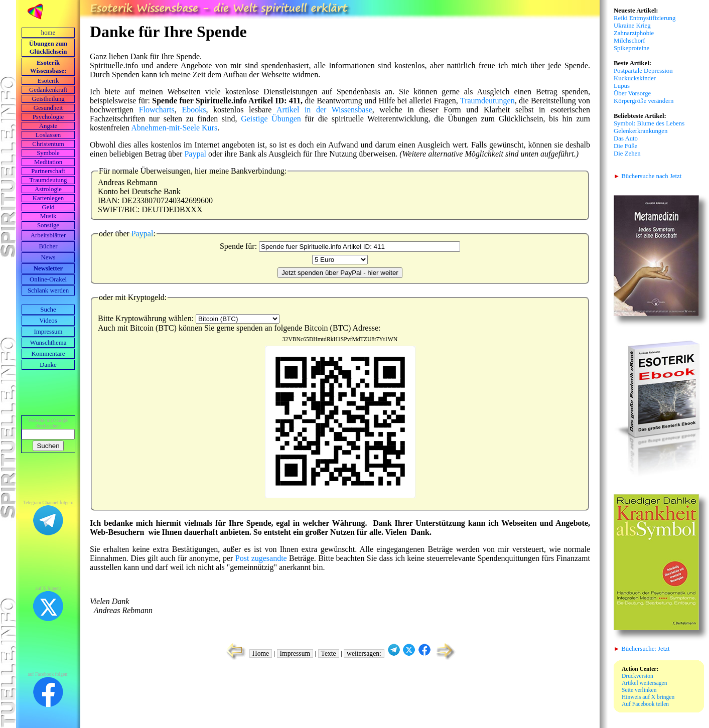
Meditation (48, 162)
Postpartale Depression (643, 71)
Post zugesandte (261, 558)
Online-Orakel (48, 279)
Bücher (48, 246)
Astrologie (48, 189)
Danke (48, 365)
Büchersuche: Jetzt (642, 649)
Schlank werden (48, 290)
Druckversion (637, 676)
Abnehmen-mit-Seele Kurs (174, 128)
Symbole (48, 153)
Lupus (622, 86)
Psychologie (48, 117)
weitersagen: (364, 653)
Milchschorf (629, 41)
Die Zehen (627, 154)
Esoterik (48, 81)
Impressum (48, 332)
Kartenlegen (48, 198)
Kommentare (48, 354)
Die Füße (625, 146)
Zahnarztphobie (634, 33)
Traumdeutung (48, 180)
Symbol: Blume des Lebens (649, 123)
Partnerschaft (48, 171)
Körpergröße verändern (644, 101)
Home (261, 653)
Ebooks (194, 110)
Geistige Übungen (271, 119)
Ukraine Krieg (632, 26)
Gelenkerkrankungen (641, 131)
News (48, 257)
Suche (48, 310)
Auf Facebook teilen (645, 704)
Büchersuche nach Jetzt (648, 176)
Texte (329, 653)
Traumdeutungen (487, 101)
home (48, 33)
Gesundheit (48, 108)
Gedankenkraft (48, 90)
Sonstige (48, 225)
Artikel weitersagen (645, 683)
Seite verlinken (639, 690)
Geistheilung (48, 99)
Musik (48, 216)
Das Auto (626, 138)
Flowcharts (157, 110)
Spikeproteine (631, 48)
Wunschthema (48, 343)
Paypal (195, 154)
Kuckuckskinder (635, 78)
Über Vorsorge (632, 93)
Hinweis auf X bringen (648, 697)
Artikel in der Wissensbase (324, 110)
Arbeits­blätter (48, 235)
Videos (48, 321)
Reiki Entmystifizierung (645, 18)
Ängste (48, 126)
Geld (48, 207)
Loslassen (48, 135)
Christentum (48, 144)
